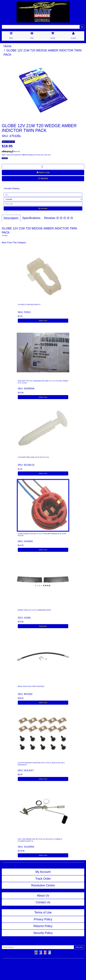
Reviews (59, 218)
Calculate (43, 208)
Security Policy (43, 933)
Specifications (31, 218)
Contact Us (43, 902)
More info (11, 152)
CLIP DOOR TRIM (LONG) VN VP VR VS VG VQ (33, 457)
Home (7, 46)
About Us (43, 895)
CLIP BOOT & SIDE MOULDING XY (29, 305)
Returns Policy (43, 926)
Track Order (43, 879)
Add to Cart (43, 172)
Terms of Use (43, 912)
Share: (8, 142)
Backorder (43, 626)
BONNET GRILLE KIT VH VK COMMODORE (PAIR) (34, 610)
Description (11, 218)
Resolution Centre (43, 885)
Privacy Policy (43, 919)
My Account (43, 872)
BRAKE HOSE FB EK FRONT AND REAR (31, 686)
